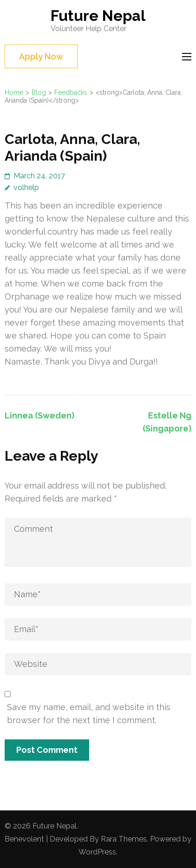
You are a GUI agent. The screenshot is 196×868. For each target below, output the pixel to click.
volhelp (26, 187)
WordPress (97, 852)
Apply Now (41, 56)
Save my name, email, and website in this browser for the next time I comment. (89, 714)
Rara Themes (124, 839)
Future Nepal (98, 16)
